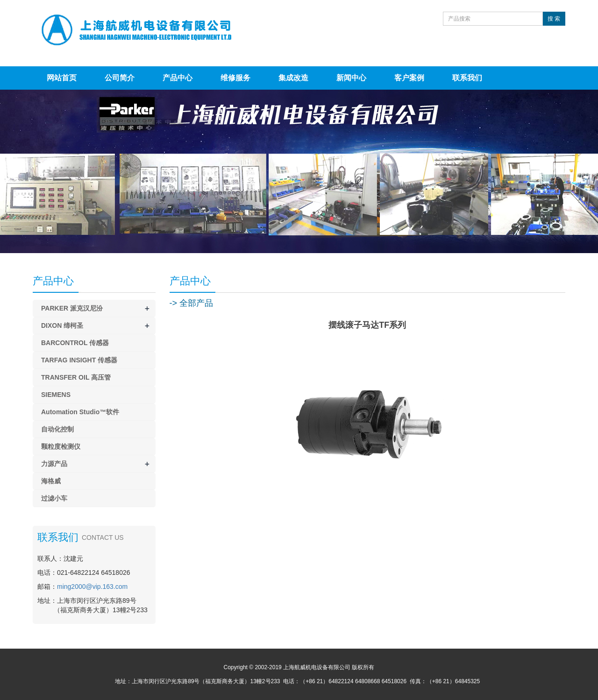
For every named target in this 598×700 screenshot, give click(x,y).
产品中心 (178, 78)
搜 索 (554, 19)
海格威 (51, 481)
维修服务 (235, 78)
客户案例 (409, 78)
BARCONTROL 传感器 (75, 343)
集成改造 (293, 78)
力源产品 (54, 464)
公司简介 (120, 78)
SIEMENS (56, 395)
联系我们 (467, 78)
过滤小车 (54, 498)
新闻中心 (351, 78)
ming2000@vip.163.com (92, 587)
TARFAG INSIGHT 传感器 (79, 360)
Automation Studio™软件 (80, 412)
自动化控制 (57, 429)
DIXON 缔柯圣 (62, 325)
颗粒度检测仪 (61, 446)
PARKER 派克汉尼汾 (72, 308)
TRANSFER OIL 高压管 (76, 377)
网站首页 (62, 78)
